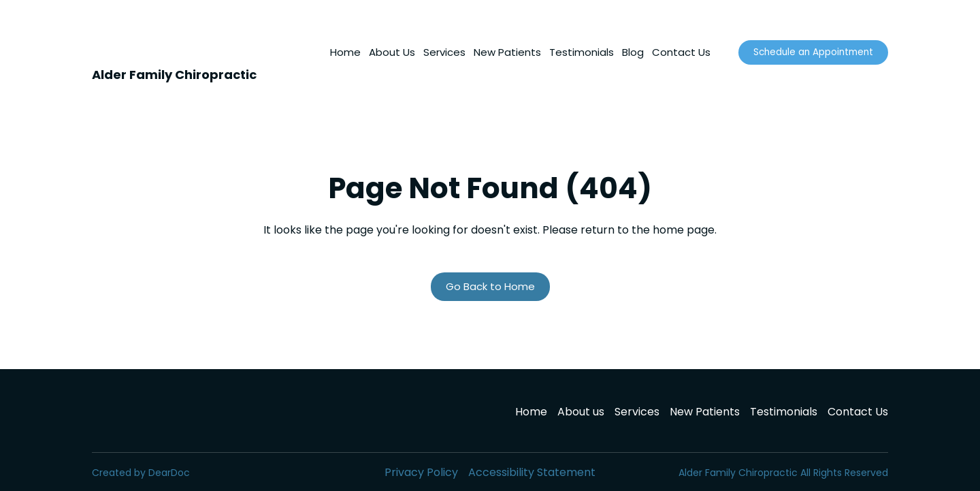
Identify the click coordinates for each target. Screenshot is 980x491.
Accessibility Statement (532, 472)
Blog (633, 52)
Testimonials (582, 52)
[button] (813, 52)
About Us (392, 52)
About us (581, 412)
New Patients (507, 52)
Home (345, 52)
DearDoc (169, 473)
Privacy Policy (421, 472)
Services (444, 52)
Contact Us (681, 52)
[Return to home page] (109, 42)
